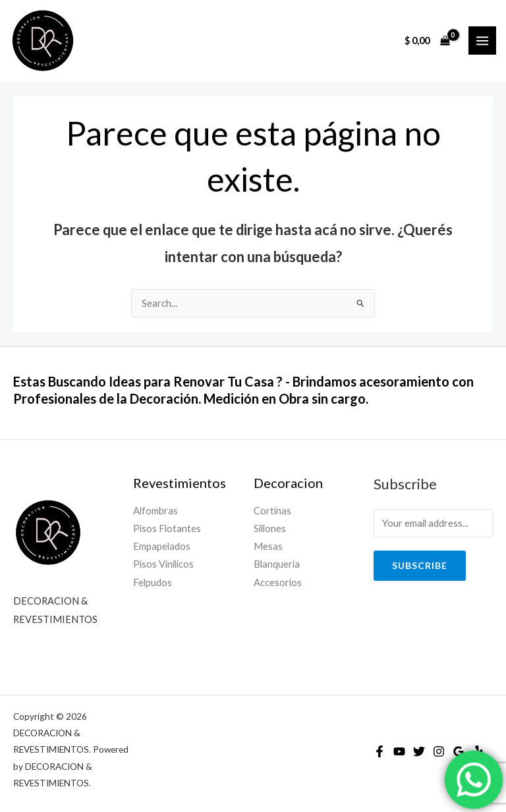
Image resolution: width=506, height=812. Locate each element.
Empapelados (162, 546)
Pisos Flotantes (167, 528)
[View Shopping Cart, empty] (428, 41)
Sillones (270, 528)
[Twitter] (419, 751)
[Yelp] (478, 751)
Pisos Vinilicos (163, 564)
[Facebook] (379, 751)
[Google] (459, 751)
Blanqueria (277, 564)
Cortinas (272, 511)
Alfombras (155, 511)
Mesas (268, 546)
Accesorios (278, 582)
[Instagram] (439, 751)
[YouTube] (399, 751)
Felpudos (153, 582)
